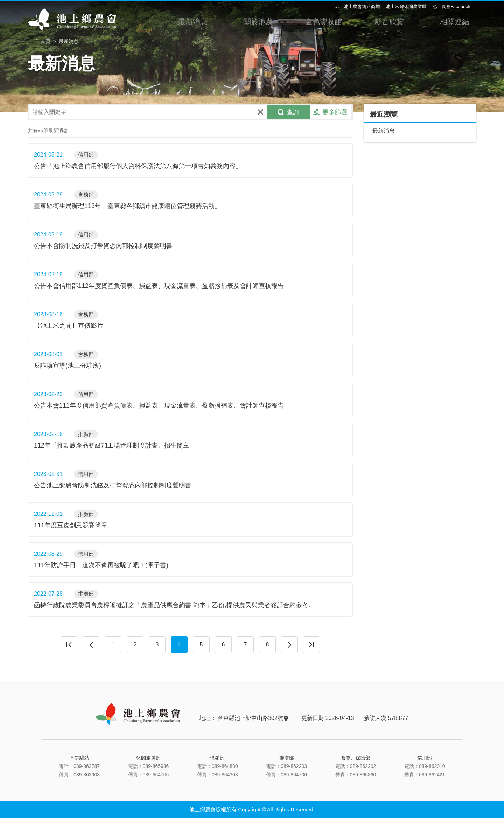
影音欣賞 (389, 24)
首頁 (45, 41)
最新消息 (192, 24)
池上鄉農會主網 (73, 20)
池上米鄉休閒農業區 (406, 6)
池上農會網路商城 (362, 6)
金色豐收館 (323, 24)
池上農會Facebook (451, 6)
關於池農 (258, 24)
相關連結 (454, 24)
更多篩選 (330, 112)
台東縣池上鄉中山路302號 (253, 718)
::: (337, 6)
